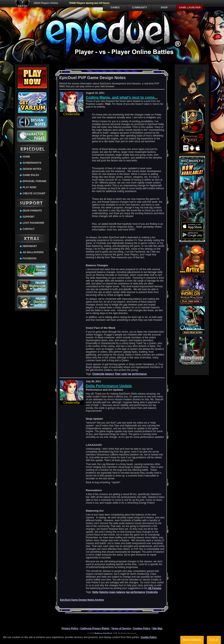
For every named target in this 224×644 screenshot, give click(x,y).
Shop (164, 8)
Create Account (34, 193)
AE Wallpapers (33, 252)
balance (109, 374)
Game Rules (31, 175)
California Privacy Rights (95, 628)
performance (139, 374)
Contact (29, 229)
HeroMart (30, 246)
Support (29, 217)
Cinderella (98, 374)
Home (26, 157)
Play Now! (30, 187)
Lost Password (33, 223)
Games (115, 8)
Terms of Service (121, 628)
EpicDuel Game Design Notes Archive (82, 600)
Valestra (104, 592)
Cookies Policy (142, 628)
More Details (192, 640)
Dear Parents (32, 211)
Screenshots (32, 163)
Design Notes (32, 169)
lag (129, 374)
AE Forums (155, 588)
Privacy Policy (70, 628)
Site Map (157, 628)
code (124, 374)
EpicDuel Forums (35, 181)
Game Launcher (190, 8)
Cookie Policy (149, 637)
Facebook (30, 258)
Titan (118, 374)
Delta (95, 592)
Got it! (214, 640)
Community (140, 8)
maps (112, 592)
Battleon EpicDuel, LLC (106, 633)
